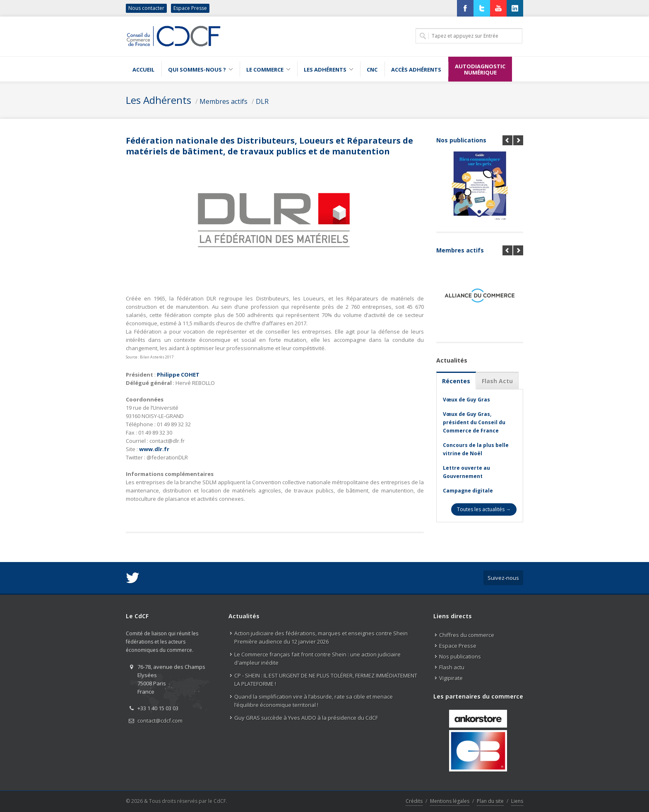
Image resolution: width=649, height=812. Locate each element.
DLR (262, 101)
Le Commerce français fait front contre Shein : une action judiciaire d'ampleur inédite (317, 658)
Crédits (414, 801)
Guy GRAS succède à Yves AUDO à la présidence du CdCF (306, 718)
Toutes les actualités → (484, 509)
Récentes (456, 381)
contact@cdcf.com (160, 721)
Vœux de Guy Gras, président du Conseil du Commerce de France (474, 422)
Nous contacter (146, 8)
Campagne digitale (468, 491)
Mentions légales (450, 801)
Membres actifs (224, 101)
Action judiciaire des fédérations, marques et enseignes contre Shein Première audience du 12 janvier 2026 (321, 637)
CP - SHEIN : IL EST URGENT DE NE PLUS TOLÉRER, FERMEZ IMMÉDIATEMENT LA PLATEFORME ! (326, 680)
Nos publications (461, 140)
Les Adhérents (159, 100)
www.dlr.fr (154, 449)
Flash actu (452, 667)
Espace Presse (190, 8)
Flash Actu (497, 381)
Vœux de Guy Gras (466, 400)
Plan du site (490, 801)
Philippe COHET (178, 375)
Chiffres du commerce (467, 635)
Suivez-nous (503, 578)
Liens (517, 801)
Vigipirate (451, 678)
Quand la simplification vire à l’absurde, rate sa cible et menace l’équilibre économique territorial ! (314, 701)
